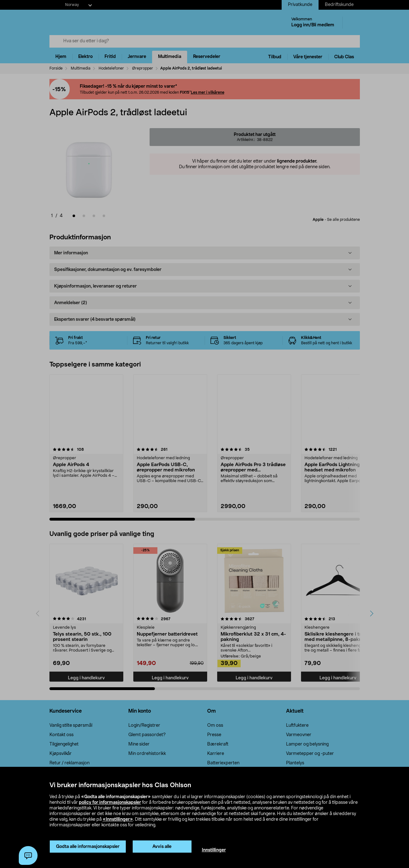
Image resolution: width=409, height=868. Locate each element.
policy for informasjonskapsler (110, 803)
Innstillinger (214, 850)
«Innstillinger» (118, 819)
